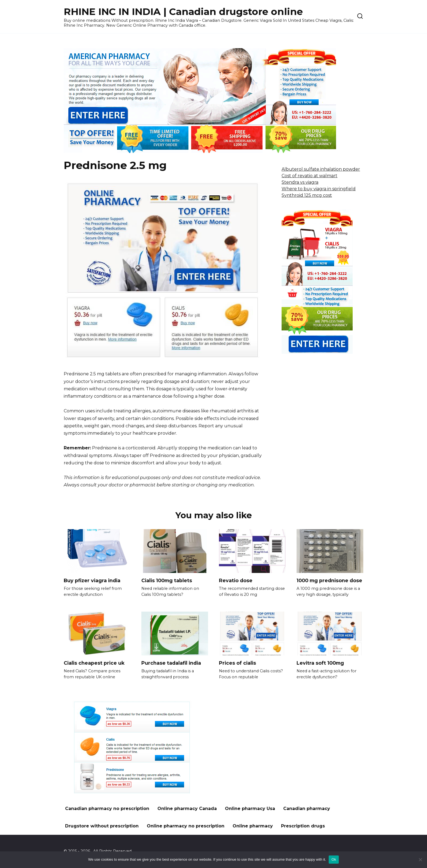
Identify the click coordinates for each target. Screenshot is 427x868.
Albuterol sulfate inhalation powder (321, 169)
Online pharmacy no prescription (186, 826)
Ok (334, 859)
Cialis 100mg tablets (167, 580)
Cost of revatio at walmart (309, 176)
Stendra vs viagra (300, 182)
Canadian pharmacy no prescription (107, 809)
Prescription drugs (303, 826)
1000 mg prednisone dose (329, 580)
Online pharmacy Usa (250, 809)
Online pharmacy (253, 826)
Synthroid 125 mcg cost (307, 195)
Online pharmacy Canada (187, 809)
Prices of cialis (237, 663)
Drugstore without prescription (102, 826)
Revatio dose (236, 580)
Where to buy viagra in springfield (319, 189)
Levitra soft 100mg (320, 663)
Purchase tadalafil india (171, 663)
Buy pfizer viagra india (92, 580)
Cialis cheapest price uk (94, 663)
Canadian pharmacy (307, 809)
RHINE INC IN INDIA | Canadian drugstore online (183, 12)
